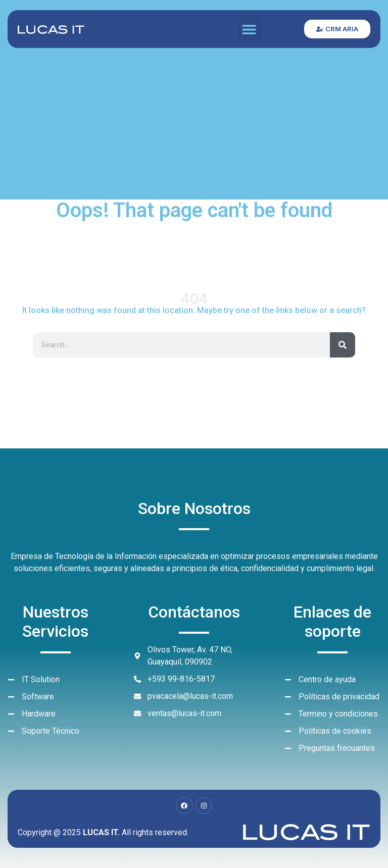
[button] (249, 29)
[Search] (343, 345)
